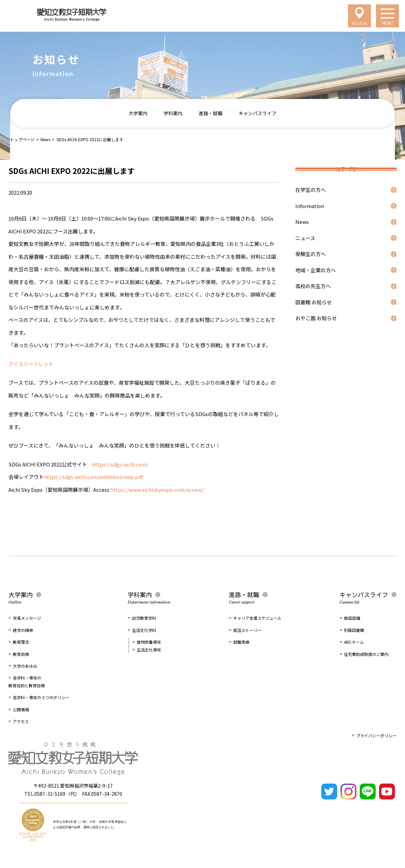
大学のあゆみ (25, 666)
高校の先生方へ (313, 286)
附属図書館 (354, 630)
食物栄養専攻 (149, 642)
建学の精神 (23, 630)
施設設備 (352, 618)
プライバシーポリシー (376, 735)
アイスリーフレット (31, 364)
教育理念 (21, 642)
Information (310, 206)
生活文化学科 (144, 630)
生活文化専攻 (149, 650)
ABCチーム (354, 642)
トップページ (22, 139)
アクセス (21, 721)
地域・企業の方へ (316, 270)
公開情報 (21, 709)
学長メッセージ (27, 618)
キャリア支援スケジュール (257, 618)
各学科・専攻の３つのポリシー (41, 697)
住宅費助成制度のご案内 (366, 654)
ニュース (305, 238)
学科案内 (173, 113)
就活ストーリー (247, 630)
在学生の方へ (310, 190)
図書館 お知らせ (314, 302)
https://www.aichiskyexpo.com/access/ (157, 490)
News (45, 139)
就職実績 (241, 642)
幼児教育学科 (144, 618)
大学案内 (138, 113)
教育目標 (21, 654)
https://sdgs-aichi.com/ (120, 464)
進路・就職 (211, 113)
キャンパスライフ (258, 113)
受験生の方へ (310, 254)
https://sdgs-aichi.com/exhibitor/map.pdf (93, 477)
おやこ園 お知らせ (316, 318)
